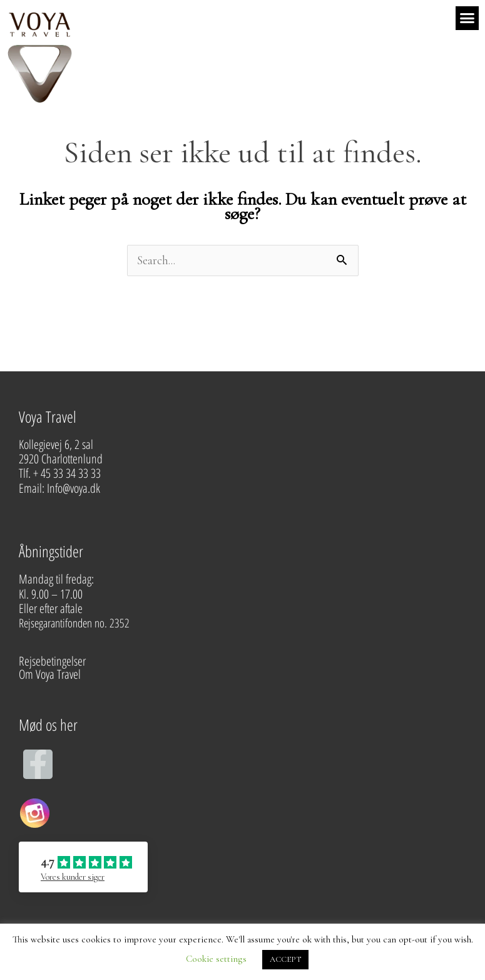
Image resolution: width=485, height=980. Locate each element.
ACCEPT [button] (285, 959)
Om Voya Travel (51, 674)
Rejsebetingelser (52, 661)
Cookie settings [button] (216, 959)
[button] (467, 18)
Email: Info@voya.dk (61, 488)
